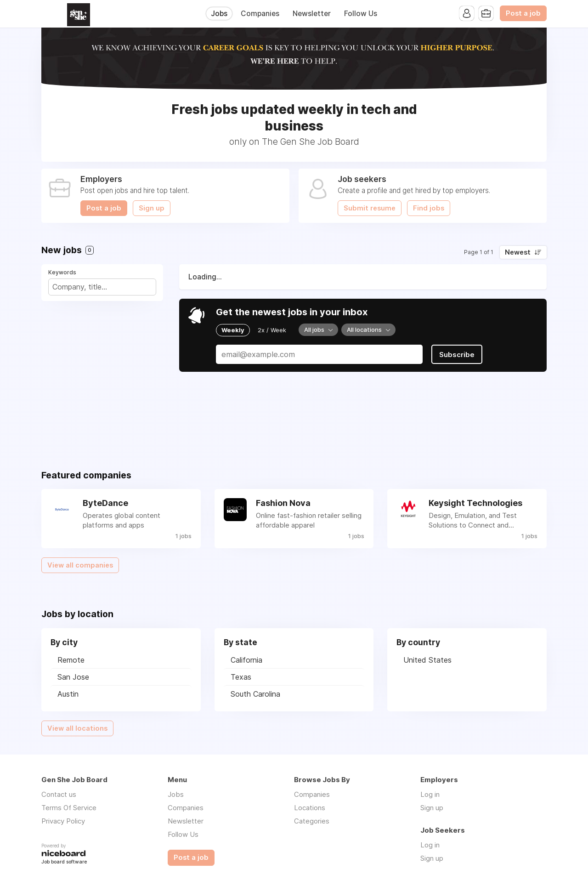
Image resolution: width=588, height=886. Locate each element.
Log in (430, 794)
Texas (241, 677)
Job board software (64, 862)
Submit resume (370, 208)
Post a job (523, 13)
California (246, 660)
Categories (312, 821)
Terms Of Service (69, 808)
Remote (71, 660)
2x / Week (272, 330)
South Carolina (255, 694)
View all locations (77, 728)
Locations (310, 808)
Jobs (219, 14)
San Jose (73, 677)
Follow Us (361, 14)
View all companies (80, 565)
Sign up (152, 208)
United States (427, 660)
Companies (260, 14)
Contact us (59, 794)
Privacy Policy (63, 821)
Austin (68, 694)
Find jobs (429, 208)
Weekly (233, 330)
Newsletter (312, 14)
